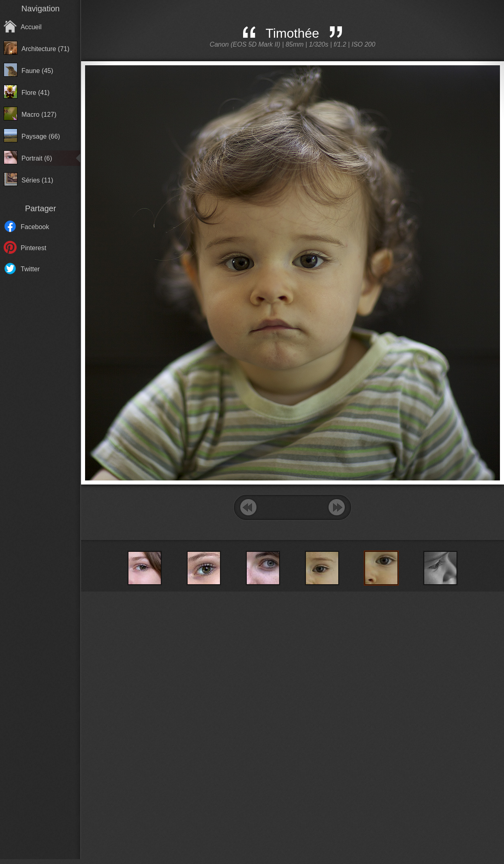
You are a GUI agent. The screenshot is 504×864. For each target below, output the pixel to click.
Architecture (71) (45, 49)
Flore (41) (35, 93)
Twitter (30, 269)
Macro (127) (39, 115)
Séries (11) (37, 180)
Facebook (35, 227)
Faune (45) (37, 71)
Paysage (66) (41, 136)
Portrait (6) (37, 158)
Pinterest (33, 248)
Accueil (31, 27)
